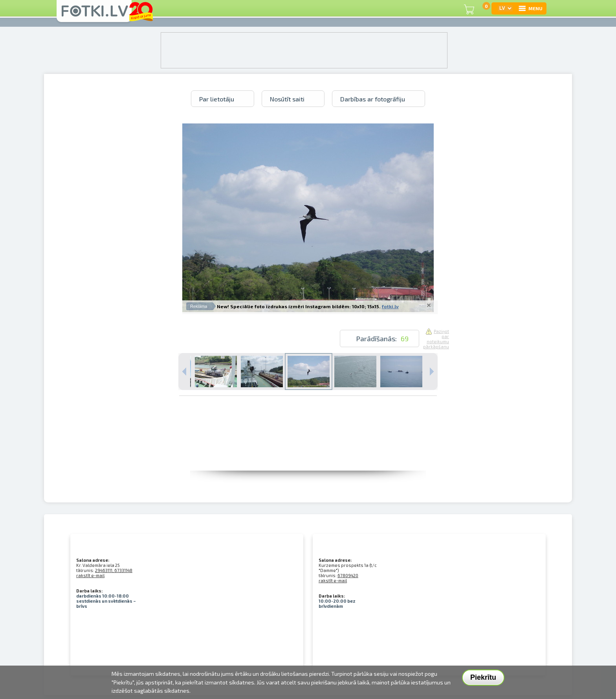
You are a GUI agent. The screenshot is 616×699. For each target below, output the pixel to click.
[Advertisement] (308, 453)
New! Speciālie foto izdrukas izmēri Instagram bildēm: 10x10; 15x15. (299, 306)
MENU (530, 8)
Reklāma (199, 306)
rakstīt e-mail (90, 575)
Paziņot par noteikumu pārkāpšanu (436, 339)
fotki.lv (390, 306)
